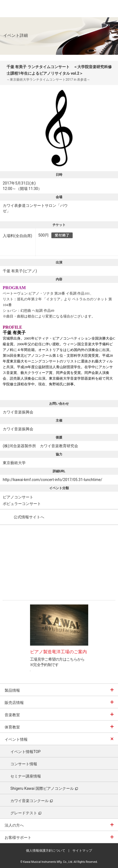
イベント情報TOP (26, 752)
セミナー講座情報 (26, 776)
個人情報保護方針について (46, 851)
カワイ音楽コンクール (32, 801)
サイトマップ (82, 851)
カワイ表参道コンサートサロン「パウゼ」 (35, 208)
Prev (23, 627)
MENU (110, 9)
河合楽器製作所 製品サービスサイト (17, 9)
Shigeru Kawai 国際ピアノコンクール (44, 788)
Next (96, 627)
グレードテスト (26, 813)
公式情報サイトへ (29, 517)
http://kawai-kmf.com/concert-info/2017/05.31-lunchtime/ (52, 480)
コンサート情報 (24, 764)
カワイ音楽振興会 (18, 412)
